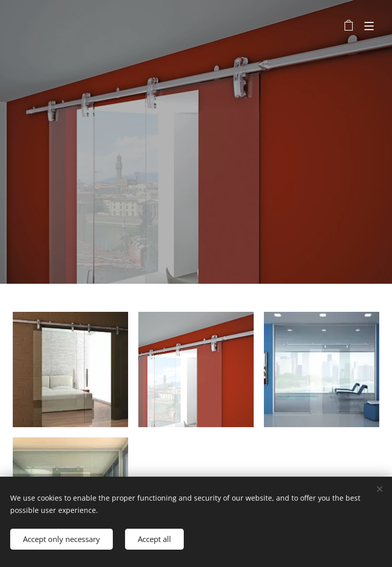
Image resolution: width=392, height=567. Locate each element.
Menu (369, 26)
